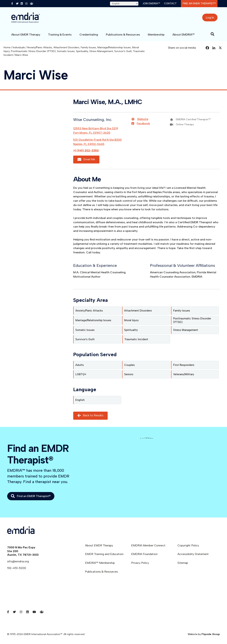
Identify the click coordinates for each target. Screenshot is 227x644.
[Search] (212, 34)
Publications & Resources (123, 35)
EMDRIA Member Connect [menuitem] (148, 545)
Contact (170, 3)
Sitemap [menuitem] (183, 563)
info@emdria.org (18, 561)
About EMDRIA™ (183, 35)
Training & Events (60, 35)
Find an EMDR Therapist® (199, 3)
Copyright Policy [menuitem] (188, 545)
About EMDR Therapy (26, 35)
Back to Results (90, 416)
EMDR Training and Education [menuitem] (104, 554)
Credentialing (89, 35)
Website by (204, 634)
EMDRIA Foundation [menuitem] (144, 554)
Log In (210, 17)
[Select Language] (124, 4)
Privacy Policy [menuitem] (140, 563)
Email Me (86, 159)
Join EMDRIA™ (151, 3)
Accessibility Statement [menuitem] (193, 554)
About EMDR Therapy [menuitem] (99, 545)
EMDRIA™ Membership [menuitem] (100, 563)
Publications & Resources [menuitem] (101, 572)
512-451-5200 (17, 568)
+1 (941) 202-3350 (86, 150)
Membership (156, 35)
